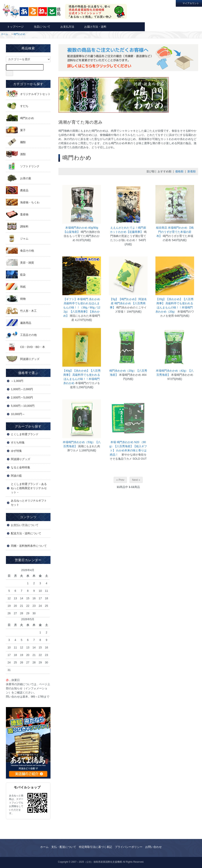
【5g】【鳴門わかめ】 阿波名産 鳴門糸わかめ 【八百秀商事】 (128, 303)
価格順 (179, 171)
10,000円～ (18, 414)
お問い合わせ (159, 27)
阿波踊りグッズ (21, 459)
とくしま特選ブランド (25, 434)
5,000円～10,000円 (23, 406)
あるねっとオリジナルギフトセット (29, 503)
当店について (40, 27)
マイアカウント (189, 3)
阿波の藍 (16, 476)
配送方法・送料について (26, 533)
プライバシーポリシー (129, 847)
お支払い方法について (25, 525)
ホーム (5, 34)
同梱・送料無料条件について (29, 546)
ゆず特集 (16, 451)
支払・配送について (64, 847)
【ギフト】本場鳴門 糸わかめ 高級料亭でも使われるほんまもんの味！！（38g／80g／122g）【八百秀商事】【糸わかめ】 (82, 307)
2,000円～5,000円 (22, 397)
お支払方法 (65, 27)
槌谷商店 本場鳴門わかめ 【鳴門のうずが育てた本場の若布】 (175, 232)
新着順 (192, 171)
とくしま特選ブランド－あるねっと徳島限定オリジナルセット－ (29, 488)
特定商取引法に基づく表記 (95, 847)
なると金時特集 (21, 467)
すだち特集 (18, 442)
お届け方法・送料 (93, 27)
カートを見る (188, 27)
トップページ (13, 27)
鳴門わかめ (19, 34)
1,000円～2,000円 (22, 389)
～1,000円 (17, 381)
